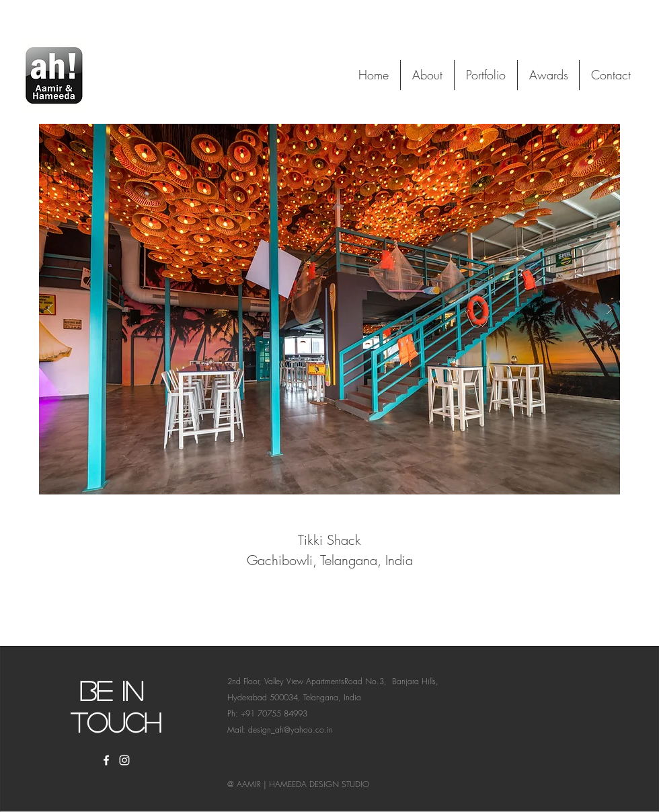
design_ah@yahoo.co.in (290, 730)
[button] (329, 309)
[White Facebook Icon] (106, 760)
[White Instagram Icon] (124, 760)
